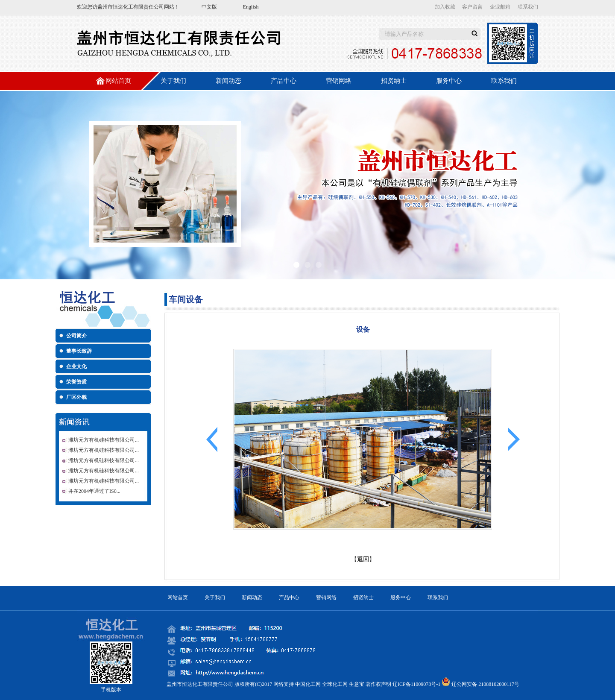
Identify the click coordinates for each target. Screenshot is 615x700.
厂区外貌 (76, 397)
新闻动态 (228, 81)
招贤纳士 (394, 81)
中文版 (209, 7)
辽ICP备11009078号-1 (416, 684)
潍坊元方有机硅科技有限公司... (104, 440)
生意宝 (357, 684)
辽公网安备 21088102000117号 (485, 684)
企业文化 (76, 366)
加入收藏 (445, 7)
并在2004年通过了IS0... (94, 491)
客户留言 (472, 7)
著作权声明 (378, 684)
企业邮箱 (500, 7)
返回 (363, 559)
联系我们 (528, 7)
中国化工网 (308, 684)
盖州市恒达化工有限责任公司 (131, 7)
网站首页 (118, 81)
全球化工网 (335, 684)
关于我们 (173, 81)
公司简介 (76, 336)
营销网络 (339, 81)
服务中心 (449, 81)
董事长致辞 (79, 351)
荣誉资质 (76, 382)
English (251, 7)
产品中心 (284, 81)
